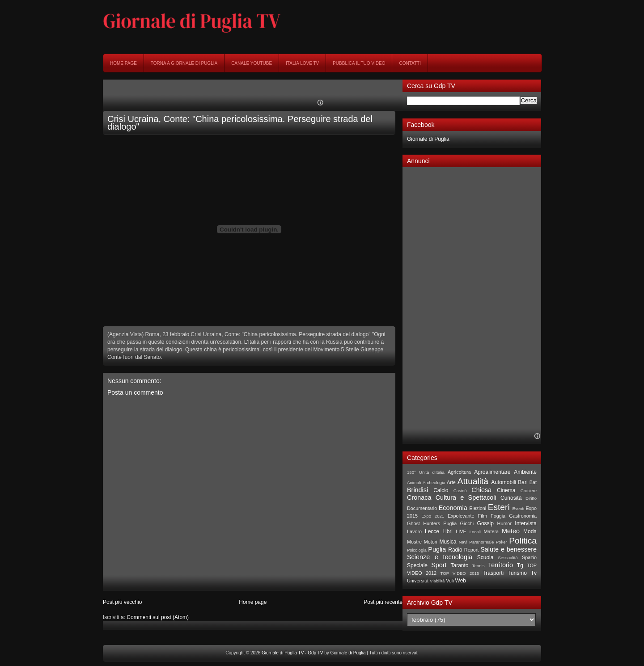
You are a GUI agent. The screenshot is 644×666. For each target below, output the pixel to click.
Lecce (432, 531)
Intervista (526, 523)
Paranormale (481, 542)
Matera (491, 531)
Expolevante (461, 516)
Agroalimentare (492, 472)
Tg (520, 565)
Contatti (410, 63)
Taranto (459, 565)
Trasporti (493, 573)
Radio (455, 550)
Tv (534, 573)
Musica (448, 542)
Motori (431, 542)
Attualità (473, 481)
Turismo (517, 573)
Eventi (519, 508)
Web (461, 581)
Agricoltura (459, 472)
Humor (504, 523)
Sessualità (508, 558)
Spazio (529, 557)
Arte (451, 482)
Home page (123, 63)
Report (471, 550)
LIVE (461, 531)
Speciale (417, 565)
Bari (523, 482)
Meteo (511, 531)
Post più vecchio (122, 602)
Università (418, 581)
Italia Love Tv (302, 63)
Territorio (500, 565)
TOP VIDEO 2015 (460, 573)
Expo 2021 (433, 516)
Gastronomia (523, 516)
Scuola (485, 557)
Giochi (467, 523)
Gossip (485, 523)
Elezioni (478, 508)
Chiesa (481, 490)
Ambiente (525, 472)
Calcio (441, 490)
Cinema (506, 490)
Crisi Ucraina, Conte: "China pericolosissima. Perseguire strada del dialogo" (240, 123)
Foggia (498, 516)
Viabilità (437, 581)
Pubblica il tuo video (359, 63)
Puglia (437, 549)
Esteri (499, 507)
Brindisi (417, 490)
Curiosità (511, 498)
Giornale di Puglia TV (283, 653)
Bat (533, 482)
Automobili (504, 482)
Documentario (422, 508)
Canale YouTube (252, 63)
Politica (523, 541)
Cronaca (419, 497)
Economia (453, 508)
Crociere (529, 491)
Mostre (414, 542)
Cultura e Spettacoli (466, 497)
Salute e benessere (508, 549)
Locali (475, 532)
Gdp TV (315, 653)
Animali (414, 483)
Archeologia (434, 483)
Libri (447, 531)
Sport (439, 565)
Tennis (479, 566)
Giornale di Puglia (428, 139)
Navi (463, 542)
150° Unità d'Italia (426, 472)
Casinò (460, 491)
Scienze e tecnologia (440, 557)
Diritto (531, 498)
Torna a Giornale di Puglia (184, 63)
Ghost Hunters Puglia (432, 523)
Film (483, 516)
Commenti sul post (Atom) (158, 617)
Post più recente (383, 602)
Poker (502, 542)
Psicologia (417, 550)
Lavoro (414, 531)
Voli (450, 581)
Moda (530, 531)
